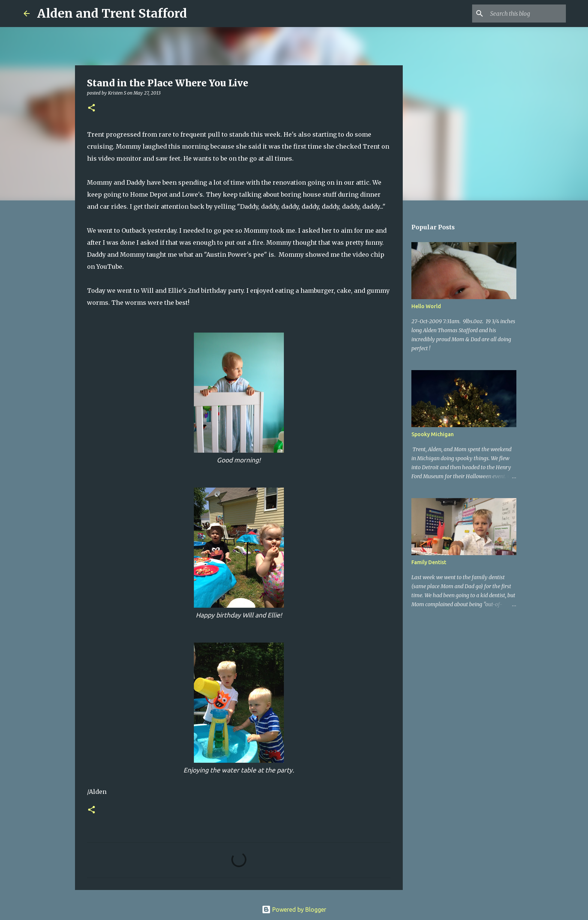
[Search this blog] (526, 14)
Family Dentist (429, 562)
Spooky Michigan (433, 434)
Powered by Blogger (294, 909)
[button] (91, 108)
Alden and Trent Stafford (112, 14)
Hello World (426, 306)
